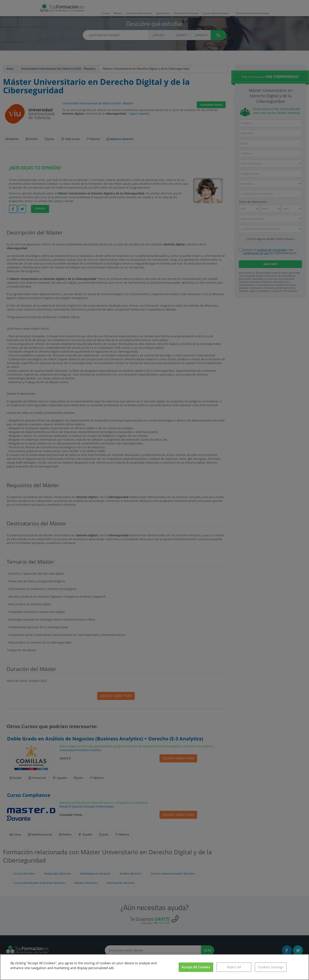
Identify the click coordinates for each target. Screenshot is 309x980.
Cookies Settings (271, 967)
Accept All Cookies (196, 967)
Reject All (234, 967)
